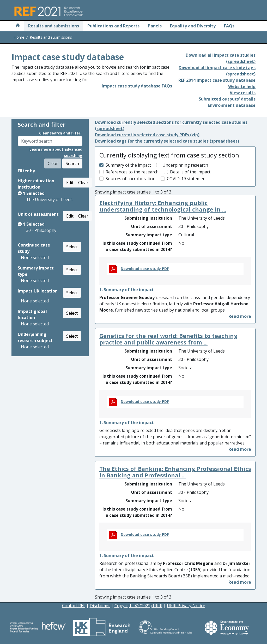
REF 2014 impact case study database (217, 80)
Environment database (232, 105)
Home (19, 37)
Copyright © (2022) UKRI (138, 606)
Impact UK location (38, 291)
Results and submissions (54, 26)
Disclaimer (100, 606)
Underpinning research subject (35, 337)
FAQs (229, 26)
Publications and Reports (113, 26)
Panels (155, 26)
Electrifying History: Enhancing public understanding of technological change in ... (163, 206)
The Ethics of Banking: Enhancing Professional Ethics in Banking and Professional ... (175, 472)
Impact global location (32, 314)
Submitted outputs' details (227, 99)
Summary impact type (36, 271)
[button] (240, 316)
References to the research (132, 172)
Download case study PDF (145, 269)
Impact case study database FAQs (137, 86)
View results (243, 93)
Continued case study (34, 248)
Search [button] (72, 163)
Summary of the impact (128, 165)
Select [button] (72, 247)
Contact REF (74, 606)
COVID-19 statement (187, 179)
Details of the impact (190, 172)
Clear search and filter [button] (60, 133)
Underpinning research (185, 165)
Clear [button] (83, 183)
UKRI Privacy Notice (186, 606)
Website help (242, 86)
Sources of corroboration (131, 179)
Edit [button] (70, 183)
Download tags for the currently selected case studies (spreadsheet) (167, 141)
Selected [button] (31, 193)
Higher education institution (36, 184)
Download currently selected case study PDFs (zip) (147, 135)
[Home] (18, 26)
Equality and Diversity (193, 26)
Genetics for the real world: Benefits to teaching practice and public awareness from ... (168, 339)
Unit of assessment (38, 214)
